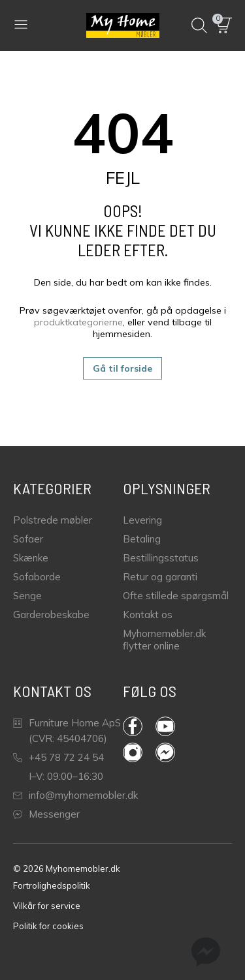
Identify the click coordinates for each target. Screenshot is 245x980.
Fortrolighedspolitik (52, 885)
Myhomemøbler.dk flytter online (164, 640)
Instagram (133, 752)
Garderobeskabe (51, 615)
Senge (27, 596)
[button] (224, 25)
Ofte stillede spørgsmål (176, 596)
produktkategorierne (78, 322)
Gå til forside (122, 368)
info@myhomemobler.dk (75, 795)
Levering (142, 520)
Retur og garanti (160, 577)
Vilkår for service (47, 906)
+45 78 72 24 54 (58, 757)
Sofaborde (37, 577)
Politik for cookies (48, 926)
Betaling (142, 539)
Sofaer (28, 539)
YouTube (165, 726)
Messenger (46, 814)
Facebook (133, 726)
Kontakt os (148, 615)
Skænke (31, 558)
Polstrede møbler (53, 520)
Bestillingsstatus (161, 558)
